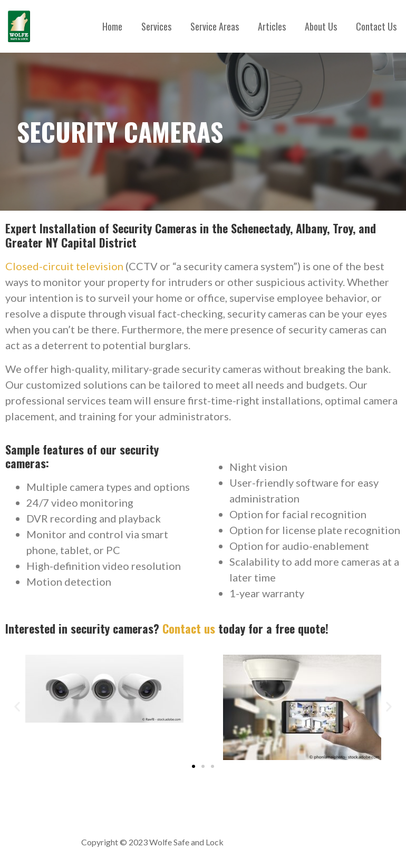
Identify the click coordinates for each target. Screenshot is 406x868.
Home (112, 26)
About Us (321, 26)
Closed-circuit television (64, 266)
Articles (272, 26)
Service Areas (215, 26)
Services (156, 26)
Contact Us (376, 26)
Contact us (190, 628)
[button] (17, 707)
